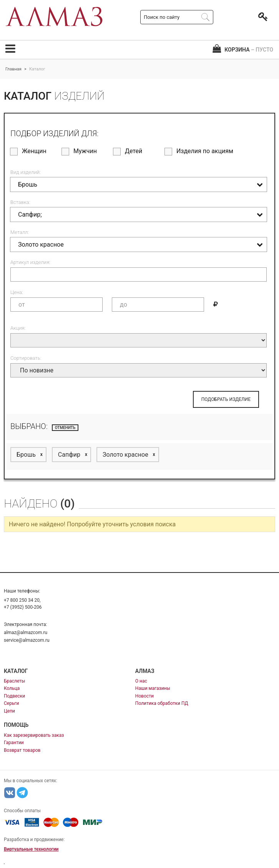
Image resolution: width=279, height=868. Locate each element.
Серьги (11, 703)
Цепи (9, 711)
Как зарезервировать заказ (34, 735)
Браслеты (14, 681)
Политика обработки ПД (162, 703)
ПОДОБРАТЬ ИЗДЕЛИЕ (226, 399)
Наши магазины (153, 688)
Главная (13, 69)
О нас (141, 681)
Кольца (12, 688)
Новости (144, 696)
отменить (65, 428)
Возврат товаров (22, 750)
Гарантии (14, 743)
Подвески (14, 696)
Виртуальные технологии (31, 849)
